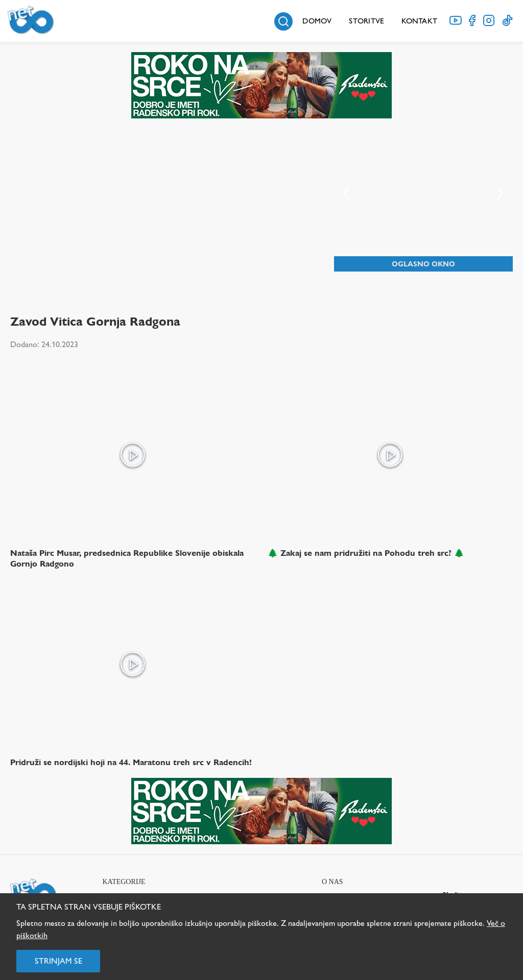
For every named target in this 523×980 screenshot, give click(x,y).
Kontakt (419, 21)
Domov (317, 21)
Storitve (366, 21)
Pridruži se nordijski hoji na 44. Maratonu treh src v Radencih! (131, 762)
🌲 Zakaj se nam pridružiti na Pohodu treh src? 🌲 (366, 553)
